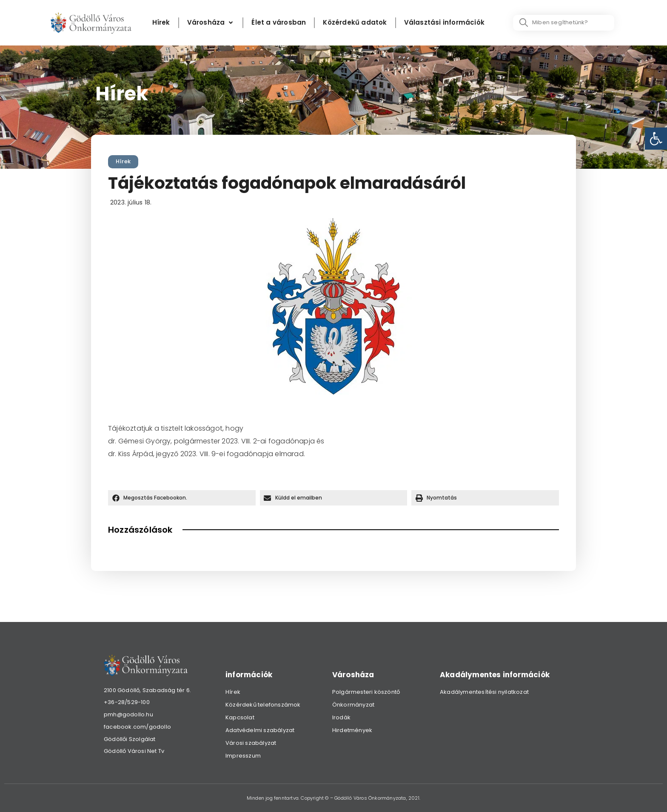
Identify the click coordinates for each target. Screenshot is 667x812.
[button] (182, 498)
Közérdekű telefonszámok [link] (263, 705)
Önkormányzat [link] (353, 705)
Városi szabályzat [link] (251, 743)
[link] (656, 139)
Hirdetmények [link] (352, 730)
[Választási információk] (444, 23)
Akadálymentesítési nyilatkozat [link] (484, 692)
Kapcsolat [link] (240, 717)
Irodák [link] (341, 717)
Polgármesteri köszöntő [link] (366, 692)
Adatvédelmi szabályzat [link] (260, 730)
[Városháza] (211, 23)
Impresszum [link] (243, 756)
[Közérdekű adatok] (355, 23)
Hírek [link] (123, 161)
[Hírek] (161, 23)
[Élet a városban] (279, 23)
